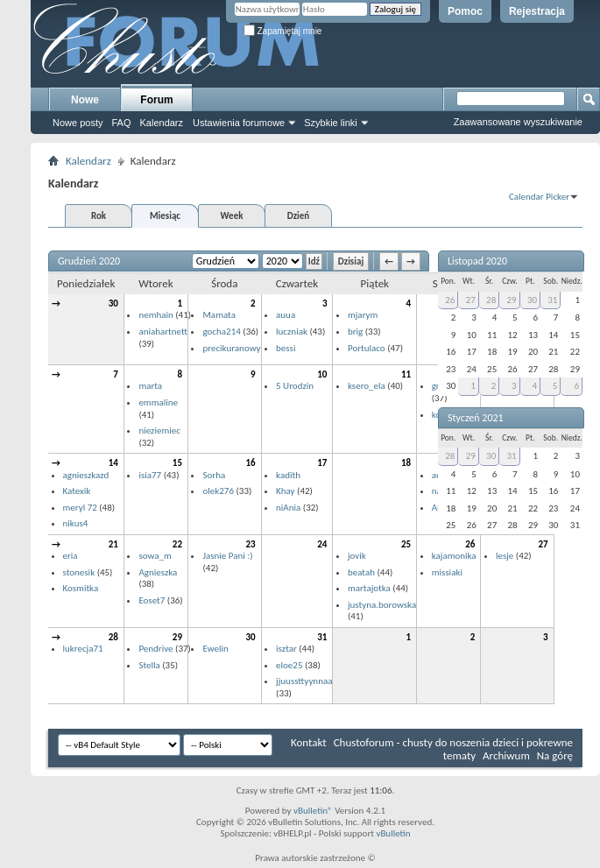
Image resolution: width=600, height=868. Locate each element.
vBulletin (393, 833)
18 (406, 463)
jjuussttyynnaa (304, 681)
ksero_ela (367, 386)
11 (406, 374)
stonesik (79, 572)
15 (177, 463)
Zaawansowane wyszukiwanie (518, 122)
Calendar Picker (539, 197)
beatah (361, 572)
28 (113, 637)
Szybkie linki (331, 123)
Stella (149, 665)
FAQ (121, 123)
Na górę (555, 755)
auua (286, 315)
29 (177, 637)
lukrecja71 (83, 649)
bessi (286, 348)
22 (177, 544)
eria (71, 556)
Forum (156, 100)
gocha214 (221, 332)
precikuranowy (231, 348)
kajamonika (454, 556)
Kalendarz (162, 123)
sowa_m (155, 556)
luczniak (292, 332)
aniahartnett (163, 332)
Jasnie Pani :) (227, 556)
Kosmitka (81, 588)
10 (322, 374)
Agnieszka (158, 572)
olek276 (218, 491)
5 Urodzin (295, 386)
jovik (357, 556)
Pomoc (465, 11)
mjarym (363, 315)
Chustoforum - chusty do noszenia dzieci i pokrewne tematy (453, 749)
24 (322, 544)
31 (322, 637)
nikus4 (76, 523)
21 (113, 544)
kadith (288, 475)
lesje (505, 556)
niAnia (288, 508)
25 (406, 544)
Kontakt (309, 742)
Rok (99, 216)
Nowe (85, 100)
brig (355, 332)
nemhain (155, 315)
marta (150, 386)
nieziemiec (159, 430)
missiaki (447, 572)
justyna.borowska (382, 605)
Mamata (219, 315)
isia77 (150, 475)
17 (322, 463)
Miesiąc (165, 216)
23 (250, 544)
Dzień (298, 216)
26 (450, 300)
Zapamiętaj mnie (283, 31)
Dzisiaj (351, 261)
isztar (286, 649)
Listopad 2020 (477, 261)
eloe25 (289, 665)
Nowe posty (78, 123)
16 (250, 463)
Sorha (214, 475)
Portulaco (367, 348)
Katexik (77, 491)
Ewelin (215, 649)
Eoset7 (152, 600)
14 (113, 463)
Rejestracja (537, 11)
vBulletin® (313, 811)
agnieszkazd (86, 475)
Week (232, 216)
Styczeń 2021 (476, 418)
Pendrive (155, 649)
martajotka (369, 588)
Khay (286, 491)
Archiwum (506, 755)
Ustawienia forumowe (239, 123)
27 (471, 300)
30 (113, 303)
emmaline (158, 402)
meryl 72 (80, 508)
